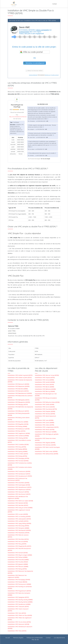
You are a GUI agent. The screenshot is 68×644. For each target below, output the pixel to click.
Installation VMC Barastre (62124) (18, 391)
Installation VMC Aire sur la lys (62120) (47, 375)
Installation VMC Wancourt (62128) (18, 624)
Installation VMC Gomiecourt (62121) (19, 474)
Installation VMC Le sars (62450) (18, 514)
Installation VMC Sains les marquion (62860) (19, 594)
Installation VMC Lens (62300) (44, 420)
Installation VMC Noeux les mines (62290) (45, 439)
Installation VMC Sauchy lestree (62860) (20, 602)
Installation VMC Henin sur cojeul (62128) (20, 501)
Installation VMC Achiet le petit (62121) (20, 378)
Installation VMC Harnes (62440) (45, 414)
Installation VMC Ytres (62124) (17, 631)
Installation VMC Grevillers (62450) (18, 483)
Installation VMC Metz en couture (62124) (18, 536)
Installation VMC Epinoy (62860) (18, 451)
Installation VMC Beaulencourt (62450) (20, 393)
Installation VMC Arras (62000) (44, 380)
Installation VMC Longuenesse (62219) (47, 427)
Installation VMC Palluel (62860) (18, 557)
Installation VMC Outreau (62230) (45, 445)
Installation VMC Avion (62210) (44, 384)
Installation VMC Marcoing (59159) (18, 526)
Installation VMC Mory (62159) (17, 544)
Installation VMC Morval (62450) (18, 541)
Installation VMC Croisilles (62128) (18, 444)
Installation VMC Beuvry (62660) (45, 391)
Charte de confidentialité (33, 75)
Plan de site (35, 640)
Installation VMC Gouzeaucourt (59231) (20, 476)
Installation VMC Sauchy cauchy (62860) (20, 600)
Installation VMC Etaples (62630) (45, 411)
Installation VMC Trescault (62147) (18, 607)
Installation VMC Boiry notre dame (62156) (19, 419)
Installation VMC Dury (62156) (17, 447)
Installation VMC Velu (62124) (17, 613)
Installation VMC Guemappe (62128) (19, 485)
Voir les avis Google (45, 159)
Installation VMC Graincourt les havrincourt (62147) (17, 479)
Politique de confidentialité (35, 638)
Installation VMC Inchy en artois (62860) (20, 508)
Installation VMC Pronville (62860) (18, 560)
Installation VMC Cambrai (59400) (18, 436)
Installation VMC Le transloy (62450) (19, 516)
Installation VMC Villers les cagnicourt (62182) (20, 619)
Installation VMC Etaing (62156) (17, 456)
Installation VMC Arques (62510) (45, 378)
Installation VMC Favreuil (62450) (18, 461)
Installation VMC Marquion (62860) (18, 528)
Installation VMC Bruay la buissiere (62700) (46, 399)
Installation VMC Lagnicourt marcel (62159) (19, 511)
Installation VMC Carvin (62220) (45, 407)
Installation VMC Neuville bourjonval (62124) (19, 549)
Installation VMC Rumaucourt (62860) (19, 584)
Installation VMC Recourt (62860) (18, 566)
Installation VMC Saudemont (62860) (19, 604)
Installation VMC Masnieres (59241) (19, 533)
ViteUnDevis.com (48, 75)
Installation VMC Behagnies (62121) (19, 400)
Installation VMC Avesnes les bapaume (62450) (20, 381)
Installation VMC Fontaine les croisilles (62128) (20, 464)
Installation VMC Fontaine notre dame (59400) (20, 468)
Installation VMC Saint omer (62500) (46, 451)
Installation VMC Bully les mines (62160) (47, 402)
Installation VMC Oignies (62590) (45, 443)
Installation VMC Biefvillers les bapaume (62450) (20, 408)
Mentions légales (18, 638)
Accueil (8, 638)
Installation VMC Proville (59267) (18, 562)
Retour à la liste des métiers (34, 71)
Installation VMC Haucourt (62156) (18, 492)
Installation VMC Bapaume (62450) (19, 386)
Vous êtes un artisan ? (55, 75)
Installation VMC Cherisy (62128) (18, 438)
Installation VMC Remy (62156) (17, 569)
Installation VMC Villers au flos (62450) (20, 615)
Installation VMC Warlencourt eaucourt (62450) (20, 628)
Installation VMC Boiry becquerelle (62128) (19, 414)
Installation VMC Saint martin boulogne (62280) (47, 448)
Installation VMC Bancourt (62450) (18, 384)
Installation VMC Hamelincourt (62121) (20, 487)
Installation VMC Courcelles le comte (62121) (19, 441)
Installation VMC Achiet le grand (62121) (20, 375)
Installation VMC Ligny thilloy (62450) (19, 523)
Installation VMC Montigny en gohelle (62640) (47, 435)
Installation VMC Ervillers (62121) (18, 454)
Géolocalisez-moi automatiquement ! (35, 63)
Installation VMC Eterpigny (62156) (18, 458)
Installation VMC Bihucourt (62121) (18, 411)
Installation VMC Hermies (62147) (18, 505)
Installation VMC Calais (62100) (45, 404)
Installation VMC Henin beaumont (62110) (45, 417)
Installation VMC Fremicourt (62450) (19, 471)
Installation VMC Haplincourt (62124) (19, 490)
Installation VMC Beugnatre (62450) (19, 402)
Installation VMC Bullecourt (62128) (19, 429)
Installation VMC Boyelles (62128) (18, 424)
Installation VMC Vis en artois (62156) (19, 622)
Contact (55, 4)
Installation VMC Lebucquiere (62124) (19, 519)
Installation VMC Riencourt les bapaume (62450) (20, 572)
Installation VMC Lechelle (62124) (18, 521)
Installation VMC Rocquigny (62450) (19, 580)
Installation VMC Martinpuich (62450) (19, 530)
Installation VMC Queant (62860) (18, 564)
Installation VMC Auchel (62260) (45, 382)
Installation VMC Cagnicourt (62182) (19, 433)
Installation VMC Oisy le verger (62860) (20, 555)
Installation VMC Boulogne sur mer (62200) (46, 395)
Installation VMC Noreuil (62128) (18, 553)
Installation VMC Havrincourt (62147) (19, 494)
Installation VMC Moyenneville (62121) (19, 546)
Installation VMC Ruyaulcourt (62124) (19, 591)
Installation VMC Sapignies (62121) (18, 597)
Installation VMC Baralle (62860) (18, 389)
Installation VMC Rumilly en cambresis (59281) (20, 588)
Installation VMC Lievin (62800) (45, 423)
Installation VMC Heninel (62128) (18, 503)
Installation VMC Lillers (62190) (45, 425)
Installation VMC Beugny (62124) (18, 404)
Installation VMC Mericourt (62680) (46, 432)
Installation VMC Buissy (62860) (17, 426)
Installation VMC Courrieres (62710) (46, 409)
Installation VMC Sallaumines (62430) (47, 454)
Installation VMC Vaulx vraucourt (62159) (18, 610)
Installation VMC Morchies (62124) (18, 539)
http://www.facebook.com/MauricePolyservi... (20, 117)
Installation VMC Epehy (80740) (17, 449)
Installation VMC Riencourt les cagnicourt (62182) (17, 576)
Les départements (59, 638)
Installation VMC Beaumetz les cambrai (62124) (20, 397)
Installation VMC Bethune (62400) (45, 389)
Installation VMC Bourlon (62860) (18, 422)
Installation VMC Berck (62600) (45, 387)
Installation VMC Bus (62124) (17, 431)
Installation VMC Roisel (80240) (17, 582)
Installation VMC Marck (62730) (45, 429)
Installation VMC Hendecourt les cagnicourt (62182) (18, 497)
